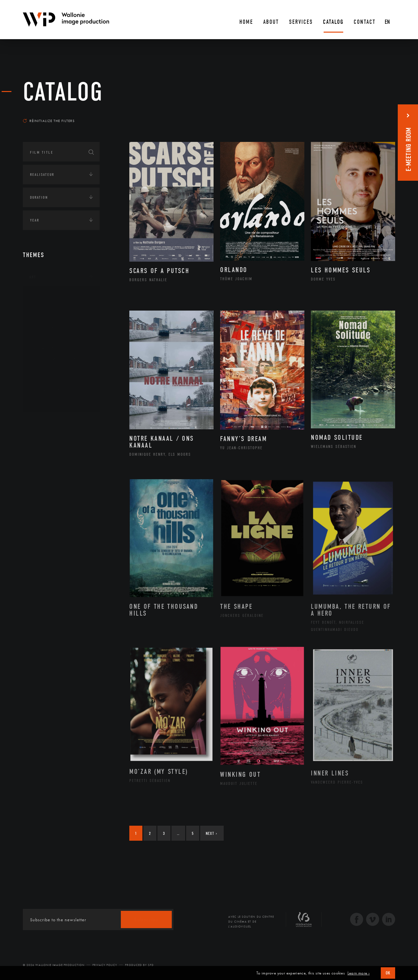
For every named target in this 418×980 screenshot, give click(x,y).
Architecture (50, 297)
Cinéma (44, 328)
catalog (63, 92)
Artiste (44, 317)
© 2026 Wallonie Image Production (54, 965)
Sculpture (47, 390)
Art (33, 277)
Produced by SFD (139, 965)
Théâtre (44, 400)
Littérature (48, 338)
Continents (41, 423)
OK (388, 973)
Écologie (39, 443)
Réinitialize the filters (49, 121)
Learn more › (359, 973)
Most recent (384, 115)
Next (211, 833)
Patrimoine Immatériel (61, 359)
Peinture (45, 369)
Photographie (51, 379)
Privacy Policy (105, 965)
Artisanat (47, 307)
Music (43, 348)
